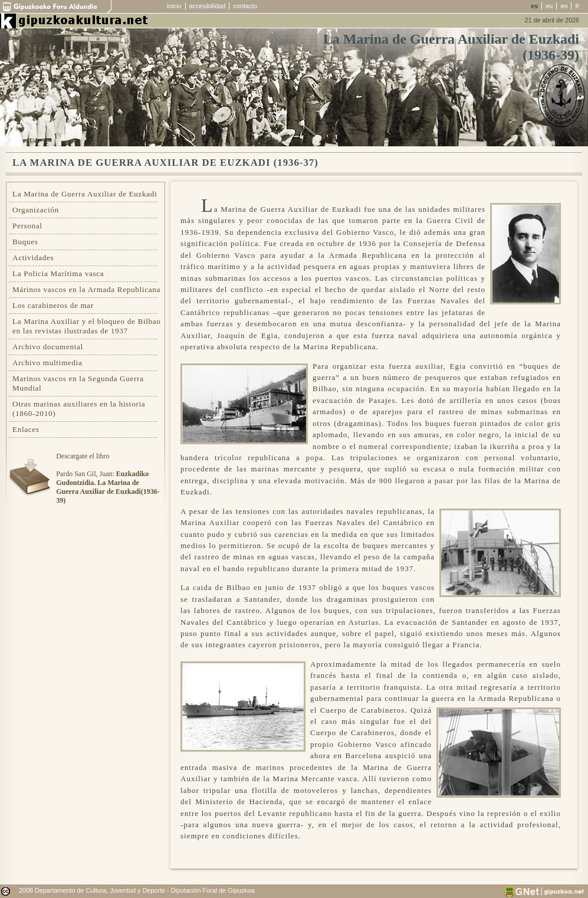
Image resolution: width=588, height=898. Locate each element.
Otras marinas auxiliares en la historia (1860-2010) (79, 409)
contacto (245, 6)
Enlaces (26, 429)
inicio (174, 6)
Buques (25, 242)
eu (549, 6)
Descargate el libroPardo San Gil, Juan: (108, 478)
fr (577, 6)
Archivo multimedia (47, 363)
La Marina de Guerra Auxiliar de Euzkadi (85, 194)
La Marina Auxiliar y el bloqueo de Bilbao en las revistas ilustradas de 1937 (87, 326)
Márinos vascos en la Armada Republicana (86, 289)
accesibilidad (208, 6)
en (564, 6)
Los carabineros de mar (53, 305)
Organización (36, 210)
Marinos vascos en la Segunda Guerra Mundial (78, 383)
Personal (27, 226)
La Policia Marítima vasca (58, 273)
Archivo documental (48, 347)
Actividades (33, 258)
